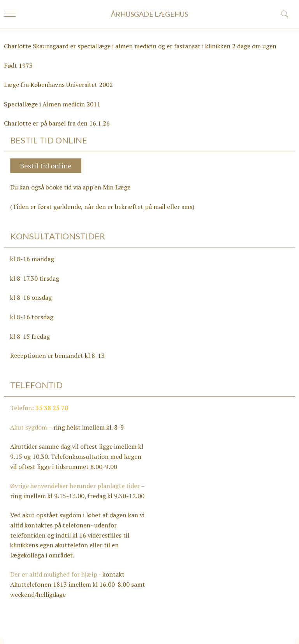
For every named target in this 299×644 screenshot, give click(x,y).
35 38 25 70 (52, 408)
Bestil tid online (46, 166)
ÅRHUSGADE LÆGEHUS (149, 14)
